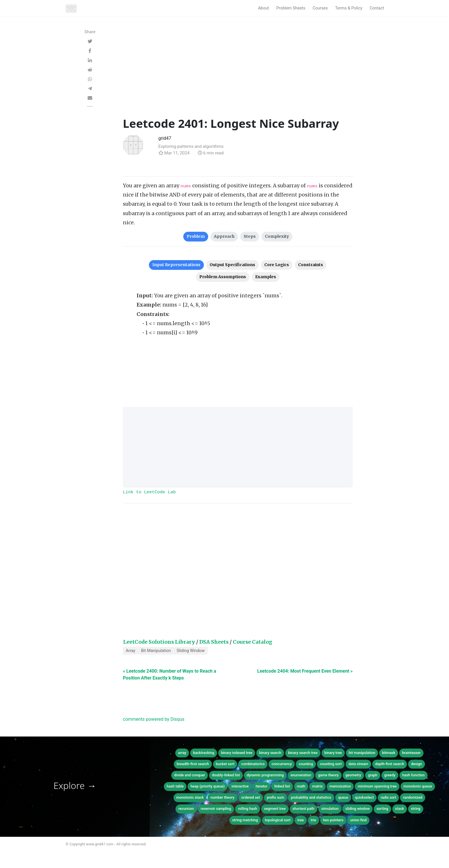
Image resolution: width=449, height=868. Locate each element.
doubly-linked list (226, 775)
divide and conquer (190, 775)
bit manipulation (362, 753)
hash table (175, 786)
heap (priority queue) (207, 786)
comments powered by (154, 719)
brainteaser (411, 753)
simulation (330, 809)
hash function (413, 775)
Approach (224, 236)
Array (130, 651)
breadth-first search (193, 764)
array (182, 753)
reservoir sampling (216, 809)
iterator (261, 786)
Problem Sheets (291, 8)
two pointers (333, 820)
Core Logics (277, 265)
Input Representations (176, 265)
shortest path (304, 809)
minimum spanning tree (377, 786)
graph (373, 775)
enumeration (301, 775)
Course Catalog (253, 642)
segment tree (275, 809)
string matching (245, 820)
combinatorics (253, 764)
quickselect (364, 797)
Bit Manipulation (156, 651)
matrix (317, 786)
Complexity (277, 236)
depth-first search (390, 764)
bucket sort (225, 764)
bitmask (389, 753)
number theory (222, 797)
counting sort (331, 764)
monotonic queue (418, 786)
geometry (354, 775)
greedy (390, 775)
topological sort (278, 820)
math (301, 786)
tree (301, 820)
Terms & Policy (349, 8)
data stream (358, 764)
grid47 (165, 138)
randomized (413, 797)
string (416, 809)
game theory (328, 775)
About (263, 8)
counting (306, 764)
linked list (282, 786)
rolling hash (248, 809)
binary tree (333, 753)
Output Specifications (232, 265)
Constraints (311, 265)
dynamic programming (265, 775)
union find (358, 820)
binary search (270, 753)
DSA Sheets (214, 642)
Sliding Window (191, 651)
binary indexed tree (237, 753)
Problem (196, 236)
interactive (240, 786)
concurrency (282, 764)
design (416, 764)
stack (400, 809)
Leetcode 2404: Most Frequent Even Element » (305, 671)
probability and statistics (311, 797)
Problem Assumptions (223, 277)
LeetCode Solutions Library (159, 642)
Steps (250, 236)
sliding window (358, 809)
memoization (340, 786)
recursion (186, 809)
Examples (266, 277)
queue (343, 797)
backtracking (204, 753)
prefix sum (275, 797)
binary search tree (303, 753)
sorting (382, 809)
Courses (320, 8)
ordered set (251, 797)
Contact (377, 8)
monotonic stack (190, 797)
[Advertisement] (238, 74)
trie (313, 820)
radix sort (388, 797)
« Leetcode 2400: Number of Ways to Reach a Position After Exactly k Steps (170, 674)
